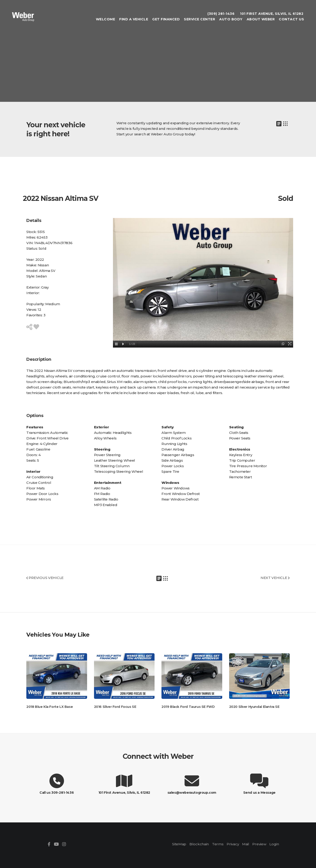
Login (274, 844)
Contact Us (291, 20)
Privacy (233, 844)
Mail (245, 844)
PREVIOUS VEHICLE (45, 578)
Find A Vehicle (133, 20)
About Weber (260, 20)
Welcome (105, 20)
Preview (259, 844)
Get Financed (166, 20)
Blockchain (199, 844)
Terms (218, 844)
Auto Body (230, 20)
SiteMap (180, 844)
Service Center (199, 20)
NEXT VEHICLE (275, 578)
